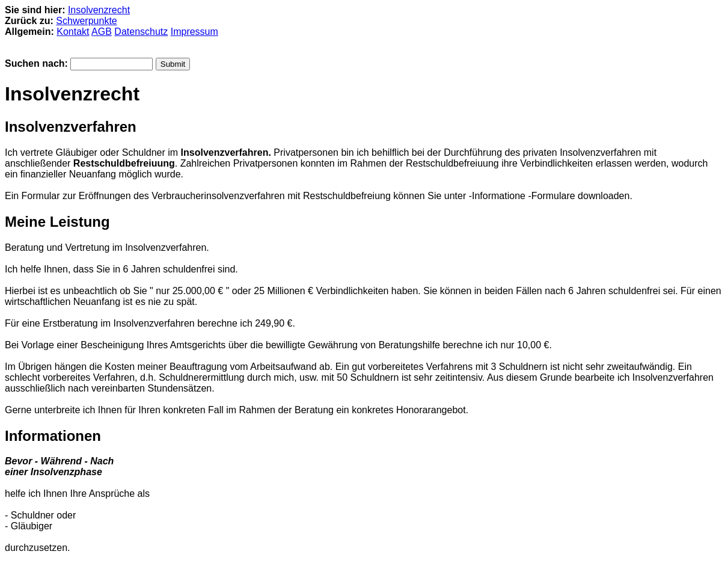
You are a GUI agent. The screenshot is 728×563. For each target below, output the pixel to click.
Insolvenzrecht (99, 10)
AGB (102, 32)
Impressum (194, 32)
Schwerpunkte (86, 21)
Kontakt (73, 32)
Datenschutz (141, 32)
